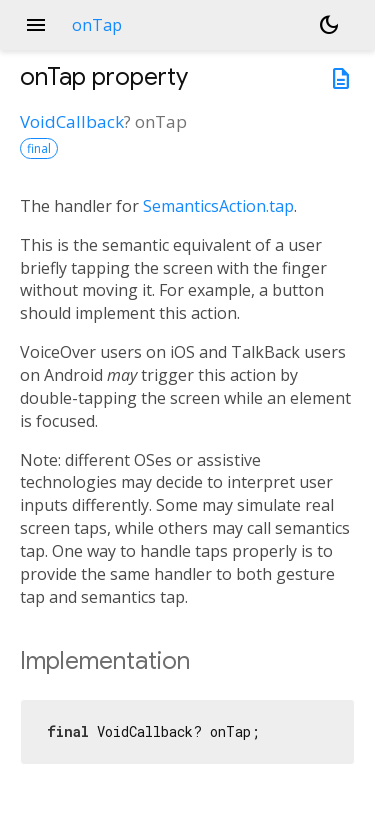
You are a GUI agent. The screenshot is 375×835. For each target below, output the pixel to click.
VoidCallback (72, 121)
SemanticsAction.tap (218, 206)
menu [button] (36, 25)
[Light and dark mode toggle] (329, 25)
